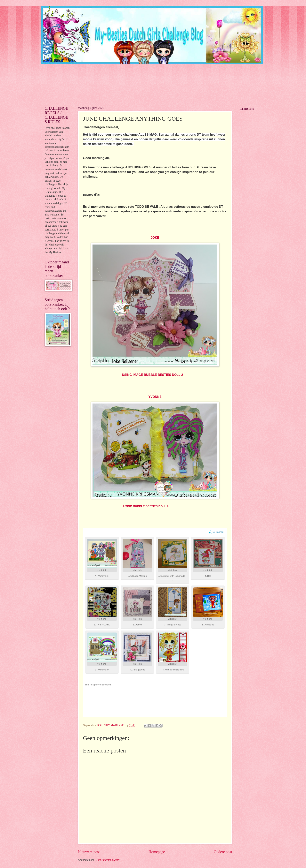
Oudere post (223, 852)
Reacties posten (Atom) (107, 860)
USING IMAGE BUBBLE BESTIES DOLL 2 (153, 375)
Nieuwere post (89, 852)
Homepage (157, 852)
